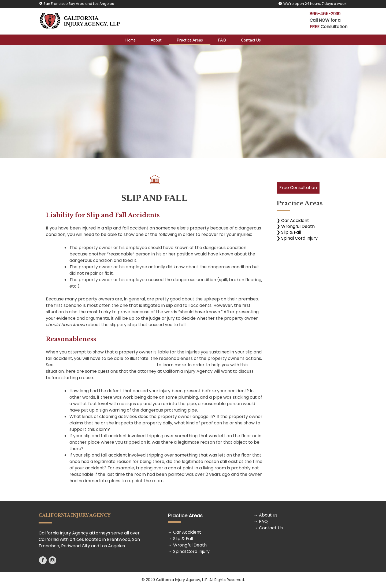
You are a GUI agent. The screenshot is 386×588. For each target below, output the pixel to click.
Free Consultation (298, 188)
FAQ (222, 40)
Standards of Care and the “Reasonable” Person (105, 365)
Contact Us (251, 40)
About (156, 40)
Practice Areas (190, 40)
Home (130, 40)
